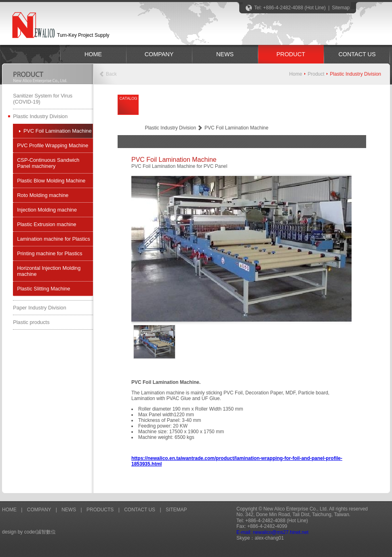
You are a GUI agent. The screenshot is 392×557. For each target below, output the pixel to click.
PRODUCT (291, 54)
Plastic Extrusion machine (47, 224)
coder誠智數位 (40, 532)
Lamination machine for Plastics (54, 239)
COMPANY (159, 54)
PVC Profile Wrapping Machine (53, 145)
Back (111, 74)
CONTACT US (357, 54)
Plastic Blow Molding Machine (51, 181)
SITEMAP (176, 510)
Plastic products (31, 322)
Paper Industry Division (40, 308)
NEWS (225, 54)
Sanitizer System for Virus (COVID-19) (43, 99)
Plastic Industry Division (40, 116)
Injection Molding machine (47, 210)
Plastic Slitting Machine (44, 289)
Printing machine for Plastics (50, 253)
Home (296, 74)
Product (316, 74)
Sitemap (341, 8)
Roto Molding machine (43, 195)
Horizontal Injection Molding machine (49, 271)
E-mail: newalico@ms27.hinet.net (272, 532)
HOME (93, 54)
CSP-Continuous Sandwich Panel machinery (48, 163)
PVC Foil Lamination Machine (58, 131)
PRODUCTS (100, 510)
